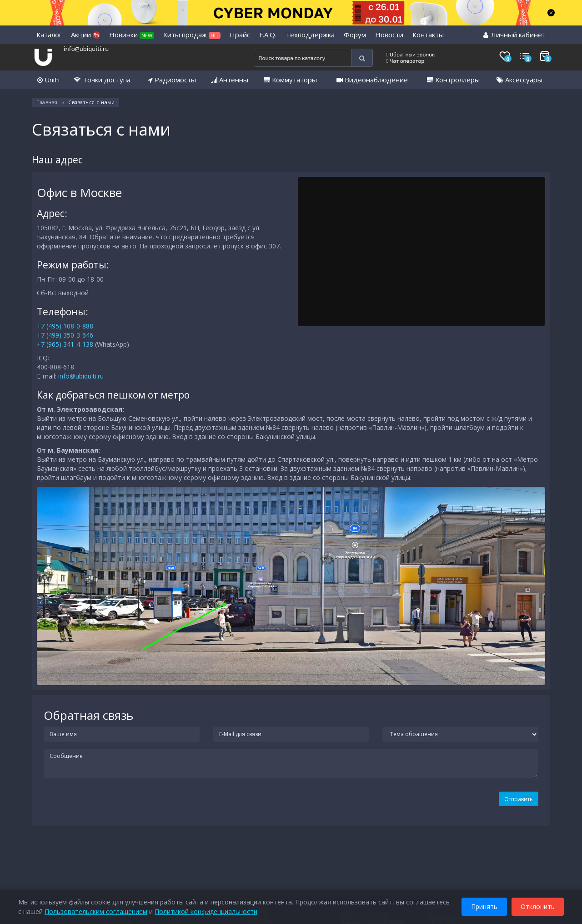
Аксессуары (519, 80)
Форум (355, 35)
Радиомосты (172, 80)
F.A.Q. (268, 35)
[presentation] (99, 803)
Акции (85, 35)
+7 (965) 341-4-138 (65, 344)
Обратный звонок (411, 54)
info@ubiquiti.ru (86, 48)
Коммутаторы (290, 80)
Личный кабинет (514, 35)
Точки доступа (102, 80)
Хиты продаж (192, 35)
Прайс (240, 35)
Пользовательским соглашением (96, 910)
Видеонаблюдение (372, 80)
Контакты (428, 35)
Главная (47, 102)
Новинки (132, 35)
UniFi (48, 80)
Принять (484, 905)
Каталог (49, 35)
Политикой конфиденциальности (206, 910)
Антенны (230, 80)
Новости (389, 35)
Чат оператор (405, 61)
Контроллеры (453, 80)
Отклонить (538, 905)
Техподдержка (310, 35)
